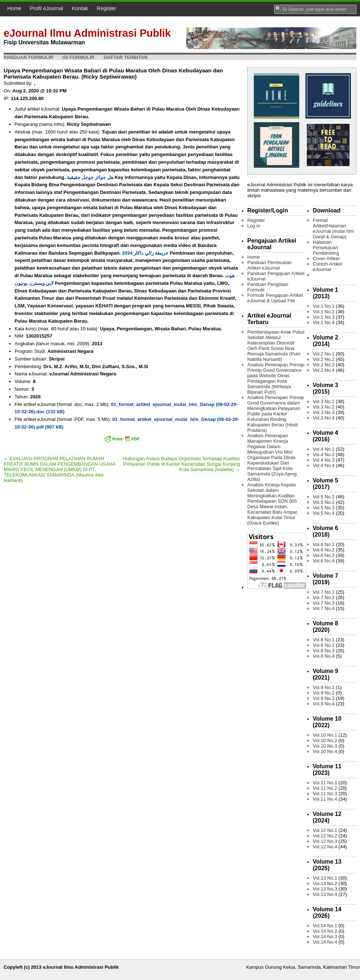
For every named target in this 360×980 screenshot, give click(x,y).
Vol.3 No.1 (324, 401)
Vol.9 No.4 (324, 704)
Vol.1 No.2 (324, 312)
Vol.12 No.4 (325, 847)
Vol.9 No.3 (324, 698)
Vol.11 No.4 (325, 799)
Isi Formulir (79, 57)
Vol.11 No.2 (325, 788)
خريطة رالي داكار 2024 (145, 253)
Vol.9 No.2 (324, 693)
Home (14, 8)
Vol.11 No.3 (325, 794)
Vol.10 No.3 (325, 746)
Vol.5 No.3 (324, 508)
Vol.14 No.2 (325, 931)
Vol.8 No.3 (324, 651)
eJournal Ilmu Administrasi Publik (87, 33)
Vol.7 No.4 (324, 608)
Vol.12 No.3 (325, 841)
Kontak (80, 8)
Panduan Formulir (28, 57)
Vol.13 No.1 (325, 878)
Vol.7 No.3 (324, 603)
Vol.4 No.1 (324, 449)
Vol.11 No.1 (325, 783)
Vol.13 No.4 (325, 894)
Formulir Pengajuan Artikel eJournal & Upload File (275, 298)
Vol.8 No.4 (324, 656)
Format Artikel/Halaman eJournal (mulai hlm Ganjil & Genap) (333, 228)
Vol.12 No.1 (325, 830)
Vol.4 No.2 (324, 455)
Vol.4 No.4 (324, 465)
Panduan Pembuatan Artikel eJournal (269, 265)
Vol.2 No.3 (324, 365)
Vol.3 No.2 (324, 407)
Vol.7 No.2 (324, 597)
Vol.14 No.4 (325, 942)
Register (106, 8)
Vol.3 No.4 (324, 418)
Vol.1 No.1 (324, 306)
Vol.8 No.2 (324, 645)
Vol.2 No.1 (324, 354)
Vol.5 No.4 (324, 513)
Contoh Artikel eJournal (327, 267)
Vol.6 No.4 (324, 561)
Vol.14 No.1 (325, 926)
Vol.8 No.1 (324, 640)
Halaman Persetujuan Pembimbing (326, 248)
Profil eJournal (46, 8)
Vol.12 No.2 (325, 836)
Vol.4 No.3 (324, 460)
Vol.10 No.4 (325, 751)
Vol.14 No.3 (325, 937)
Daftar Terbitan (126, 57)
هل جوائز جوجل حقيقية (90, 177)
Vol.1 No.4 (324, 322)
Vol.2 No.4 (324, 370)
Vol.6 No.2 (324, 550)
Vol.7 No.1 (324, 592)
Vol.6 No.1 (324, 544)
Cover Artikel (326, 258)
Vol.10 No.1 (325, 735)
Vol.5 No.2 (324, 502)
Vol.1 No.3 (324, 317)
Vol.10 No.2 (325, 740)
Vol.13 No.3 (325, 889)
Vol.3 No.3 (324, 412)
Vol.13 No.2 (325, 883)
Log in (254, 226)
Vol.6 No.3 (324, 555)
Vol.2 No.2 (324, 359)
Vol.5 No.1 (324, 497)
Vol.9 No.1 (324, 687)
